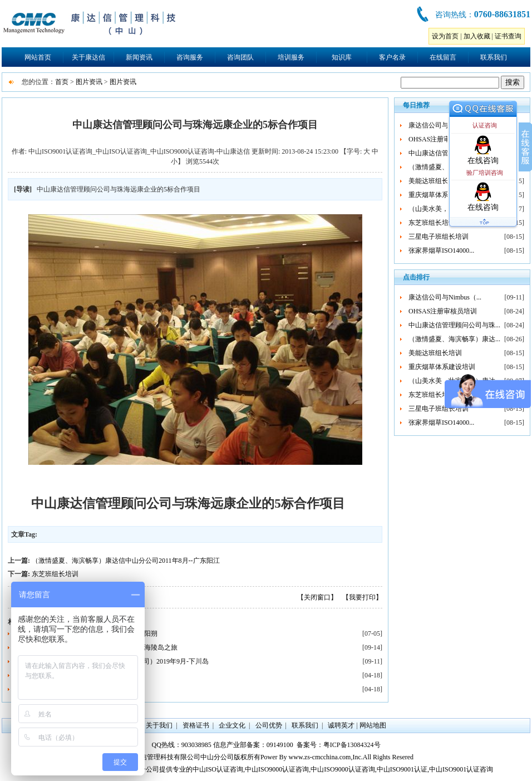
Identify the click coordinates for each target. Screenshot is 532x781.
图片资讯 (89, 82)
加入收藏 (477, 36)
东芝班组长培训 (55, 574)
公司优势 (269, 725)
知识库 (342, 57)
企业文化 (232, 725)
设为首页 (445, 36)
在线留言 (443, 57)
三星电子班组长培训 (439, 237)
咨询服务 (190, 57)
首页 (62, 82)
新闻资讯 (139, 57)
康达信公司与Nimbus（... (445, 125)
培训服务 (291, 57)
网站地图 (373, 725)
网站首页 (38, 57)
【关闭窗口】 (317, 597)
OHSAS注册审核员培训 (443, 139)
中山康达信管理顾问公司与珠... (454, 325)
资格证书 (196, 725)
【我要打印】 (362, 597)
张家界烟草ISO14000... (441, 250)
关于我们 (159, 725)
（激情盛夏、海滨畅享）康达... (454, 339)
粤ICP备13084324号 (352, 745)
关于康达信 (88, 57)
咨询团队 (240, 57)
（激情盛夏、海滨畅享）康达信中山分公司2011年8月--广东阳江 (126, 561)
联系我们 (494, 57)
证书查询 (508, 36)
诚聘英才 (341, 725)
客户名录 (392, 57)
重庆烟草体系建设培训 (442, 195)
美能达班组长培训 (435, 181)
